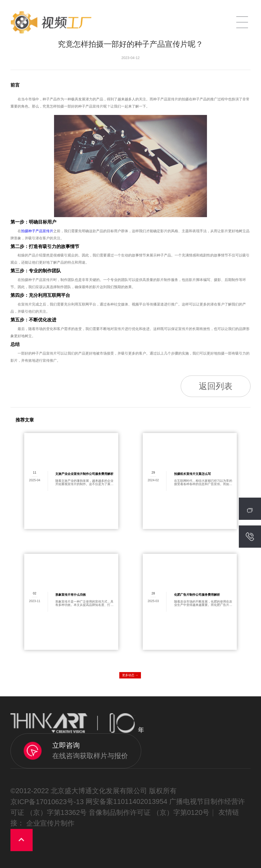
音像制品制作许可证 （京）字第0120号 (149, 812)
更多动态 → (130, 675)
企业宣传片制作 (50, 823)
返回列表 (216, 386)
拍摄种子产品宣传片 (37, 231)
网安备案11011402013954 (127, 802)
